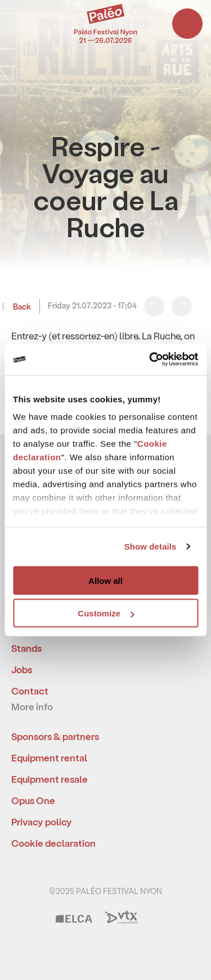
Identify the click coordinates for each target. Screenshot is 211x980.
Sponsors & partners (55, 736)
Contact (30, 691)
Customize (106, 613)
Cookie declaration (53, 843)
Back (21, 307)
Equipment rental (49, 757)
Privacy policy (42, 822)
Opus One (33, 800)
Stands (26, 648)
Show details (151, 546)
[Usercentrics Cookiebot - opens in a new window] (150, 360)
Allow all (105, 580)
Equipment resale (50, 779)
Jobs (22, 669)
